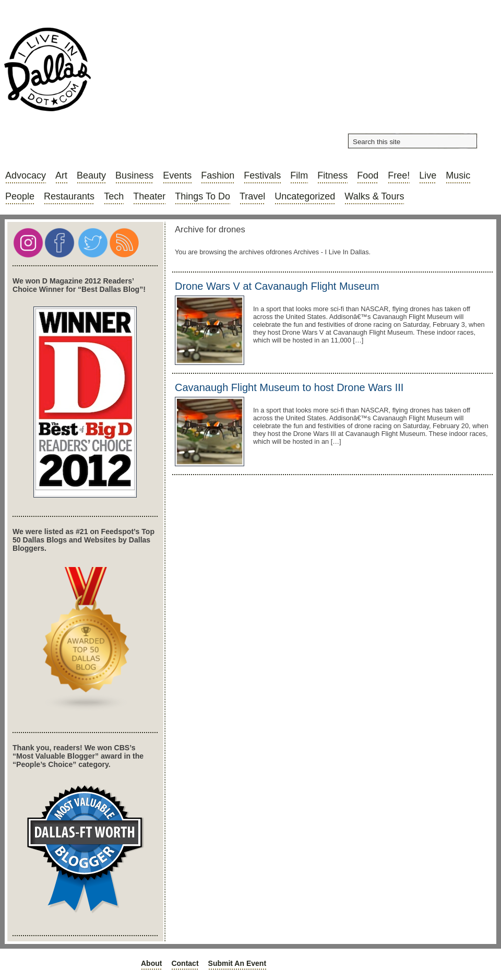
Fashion (218, 175)
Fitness (332, 175)
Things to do (202, 196)
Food (368, 175)
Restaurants (69, 196)
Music (458, 175)
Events (177, 175)
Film (299, 175)
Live (428, 175)
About (151, 963)
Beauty (91, 175)
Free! (399, 175)
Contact (185, 963)
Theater (149, 196)
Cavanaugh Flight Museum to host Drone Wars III (289, 387)
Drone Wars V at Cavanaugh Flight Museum (277, 286)
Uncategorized (305, 196)
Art (61, 175)
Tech (114, 196)
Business (134, 175)
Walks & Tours (374, 196)
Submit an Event (237, 963)
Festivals (262, 175)
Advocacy (26, 175)
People (20, 196)
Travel (252, 196)
